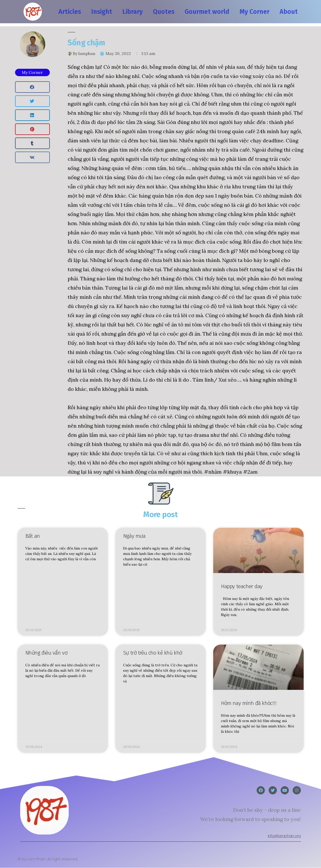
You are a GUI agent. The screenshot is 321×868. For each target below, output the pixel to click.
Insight (102, 12)
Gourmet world (207, 12)
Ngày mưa (134, 536)
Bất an (33, 536)
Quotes (164, 12)
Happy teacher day (242, 586)
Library (133, 12)
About (289, 12)
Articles (70, 12)
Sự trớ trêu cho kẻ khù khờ (153, 653)
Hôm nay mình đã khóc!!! (249, 703)
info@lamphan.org (284, 836)
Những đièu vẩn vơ (46, 653)
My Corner (254, 12)
